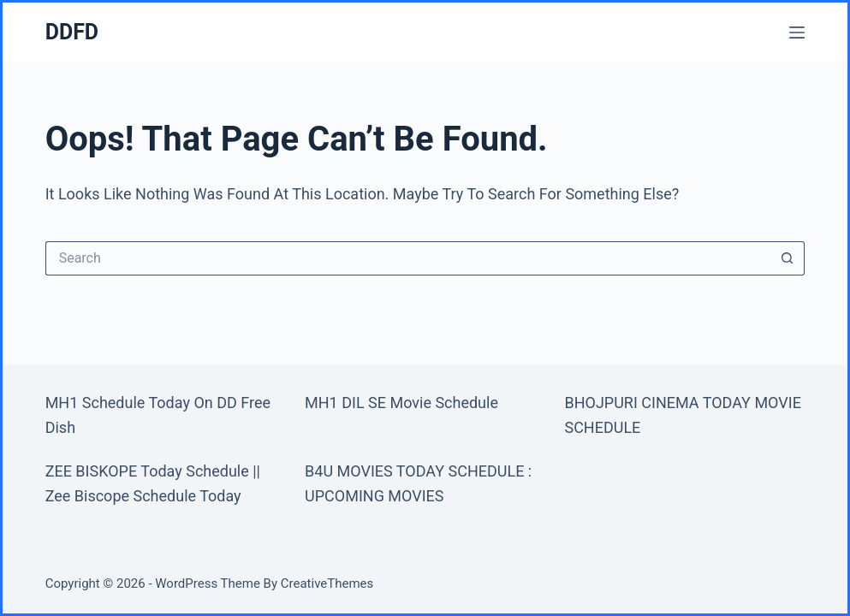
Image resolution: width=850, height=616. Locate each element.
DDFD (72, 32)
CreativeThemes (327, 583)
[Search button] (788, 258)
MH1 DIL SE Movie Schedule (401, 403)
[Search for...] (408, 258)
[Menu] (797, 33)
